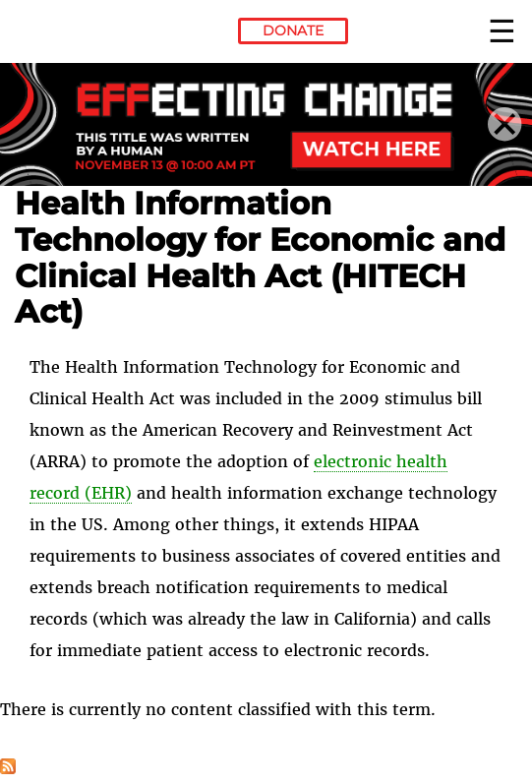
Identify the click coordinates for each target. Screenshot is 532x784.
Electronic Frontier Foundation (68, 34)
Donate (293, 30)
